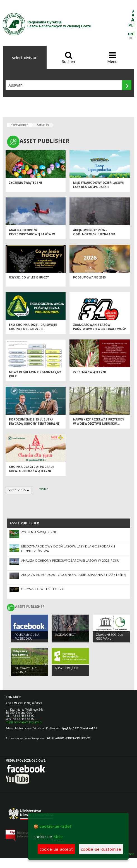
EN (130, 34)
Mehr (58, 837)
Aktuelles (43, 125)
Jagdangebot (65, 635)
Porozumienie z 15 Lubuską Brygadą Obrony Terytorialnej (35, 421)
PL (131, 25)
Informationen (19, 125)
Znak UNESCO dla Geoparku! (109, 637)
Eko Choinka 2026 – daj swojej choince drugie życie (33, 327)
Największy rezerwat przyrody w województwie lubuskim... (99, 421)
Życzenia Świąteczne (26, 183)
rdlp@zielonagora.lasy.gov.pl (24, 722)
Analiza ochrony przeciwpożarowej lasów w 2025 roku (32, 234)
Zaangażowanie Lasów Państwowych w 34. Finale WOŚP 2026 (100, 329)
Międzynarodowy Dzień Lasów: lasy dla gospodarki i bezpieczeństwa (98, 187)
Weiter (44, 489)
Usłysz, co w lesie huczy (29, 277)
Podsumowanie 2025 (89, 277)
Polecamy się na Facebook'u (27, 637)
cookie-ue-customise (101, 849)
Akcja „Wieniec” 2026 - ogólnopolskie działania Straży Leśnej (94, 234)
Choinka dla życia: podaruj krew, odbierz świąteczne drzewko (31, 471)
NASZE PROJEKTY (67, 668)
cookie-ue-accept (56, 849)
